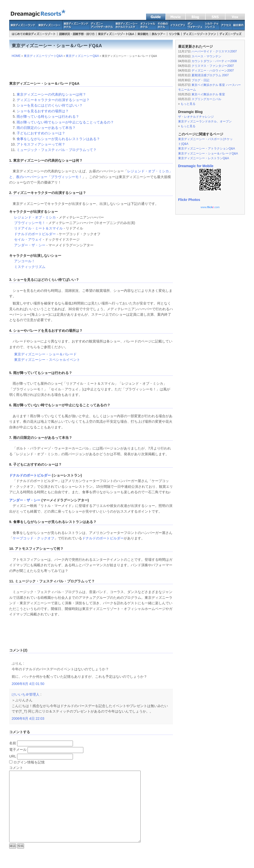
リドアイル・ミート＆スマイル (38, 228)
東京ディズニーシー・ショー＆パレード (45, 354)
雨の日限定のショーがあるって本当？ (46, 128)
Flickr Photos (189, 200)
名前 (13, 743)
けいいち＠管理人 (26, 694)
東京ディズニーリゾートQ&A (43, 56)
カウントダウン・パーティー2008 (214, 61)
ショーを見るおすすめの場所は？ (43, 111)
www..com (210, 207)
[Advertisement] (91, 68)
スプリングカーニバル (206, 99)
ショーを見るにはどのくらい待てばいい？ (50, 105)
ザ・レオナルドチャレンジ (196, 117)
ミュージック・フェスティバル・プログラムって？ (57, 150)
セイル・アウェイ (28, 239)
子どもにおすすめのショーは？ (41, 133)
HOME (16, 56)
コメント (16, 768)
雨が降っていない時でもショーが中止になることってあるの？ (65, 122)
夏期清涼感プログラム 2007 (210, 75)
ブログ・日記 (200, 80)
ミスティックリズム (30, 267)
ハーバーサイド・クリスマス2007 (214, 51)
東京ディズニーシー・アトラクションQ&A (206, 149)
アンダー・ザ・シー (30, 245)
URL (13, 756)
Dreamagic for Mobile (196, 166)
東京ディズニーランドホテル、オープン (205, 121)
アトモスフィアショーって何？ (41, 144)
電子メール (18, 750)
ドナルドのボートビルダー (35, 234)
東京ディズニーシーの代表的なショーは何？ (51, 94)
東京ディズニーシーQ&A (82, 56)
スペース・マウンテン (206, 56)
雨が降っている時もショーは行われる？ (48, 116)
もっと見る (188, 104)
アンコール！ (25, 261)
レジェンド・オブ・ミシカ (35, 217)
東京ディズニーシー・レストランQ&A (204, 158)
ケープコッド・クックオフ (33, 538)
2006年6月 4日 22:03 (28, 718)
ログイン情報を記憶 (27, 762)
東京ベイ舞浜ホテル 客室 (208, 94)
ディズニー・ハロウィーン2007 (213, 71)
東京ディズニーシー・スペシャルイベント (47, 360)
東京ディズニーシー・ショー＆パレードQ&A (208, 153)
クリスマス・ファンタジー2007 (213, 66)
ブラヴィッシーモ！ (66, 177)
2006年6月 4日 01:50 (28, 684)
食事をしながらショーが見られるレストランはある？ (58, 139)
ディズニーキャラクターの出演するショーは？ (53, 100)
